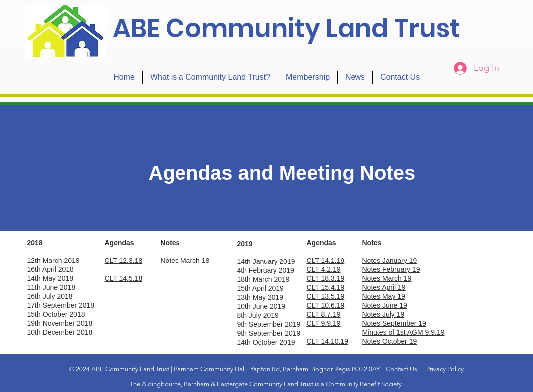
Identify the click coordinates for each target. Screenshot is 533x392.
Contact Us (402, 369)
